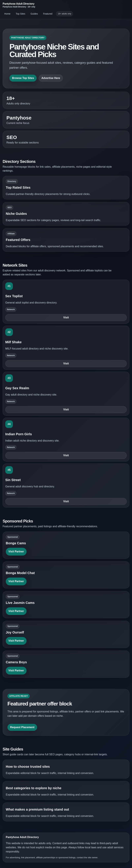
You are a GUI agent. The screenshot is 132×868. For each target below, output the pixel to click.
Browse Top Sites (23, 78)
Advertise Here (51, 78)
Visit (66, 317)
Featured (48, 14)
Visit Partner (16, 551)
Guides (34, 14)
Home (7, 14)
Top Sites (20, 14)
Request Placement (22, 727)
